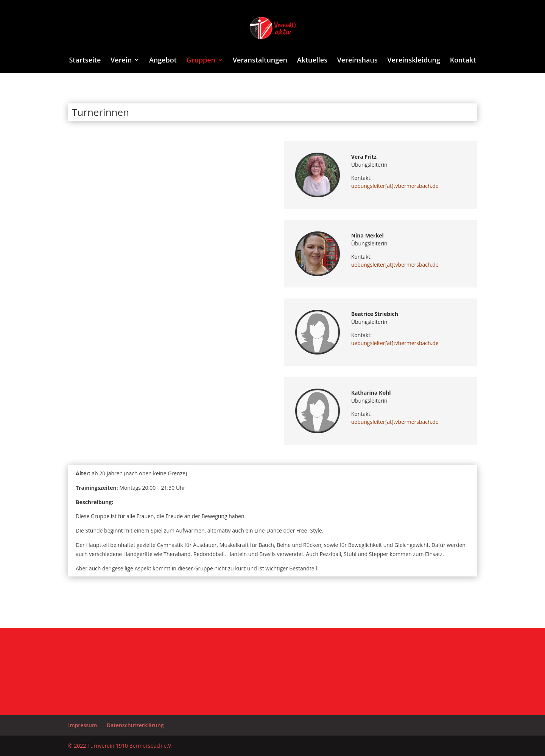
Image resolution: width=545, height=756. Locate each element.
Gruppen (201, 61)
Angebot (163, 61)
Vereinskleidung (414, 61)
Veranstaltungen (260, 61)
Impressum (83, 725)
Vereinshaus (357, 61)
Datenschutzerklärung (135, 725)
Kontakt (463, 61)
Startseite (85, 61)
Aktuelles (312, 61)
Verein (121, 61)
